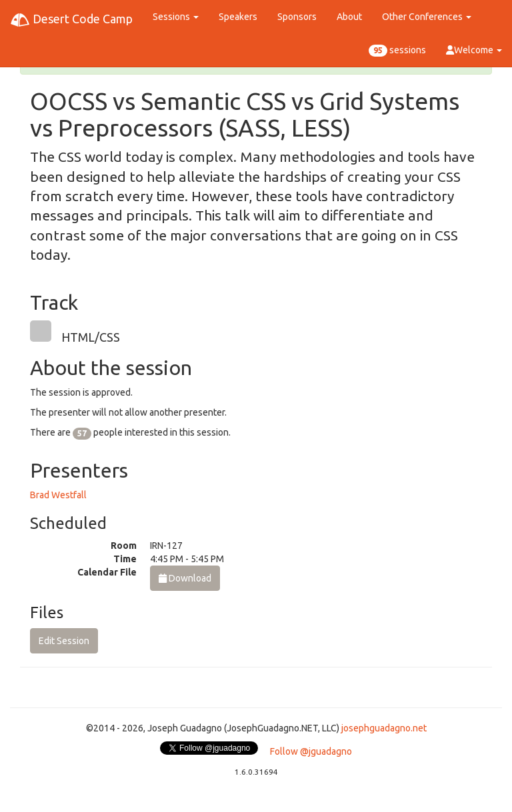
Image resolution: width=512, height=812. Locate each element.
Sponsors (297, 17)
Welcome (474, 50)
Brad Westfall (58, 495)
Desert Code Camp (71, 20)
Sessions (176, 17)
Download (185, 578)
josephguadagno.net (384, 728)
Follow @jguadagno (311, 751)
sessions (397, 51)
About (349, 17)
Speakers (238, 17)
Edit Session (64, 641)
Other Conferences (427, 17)
